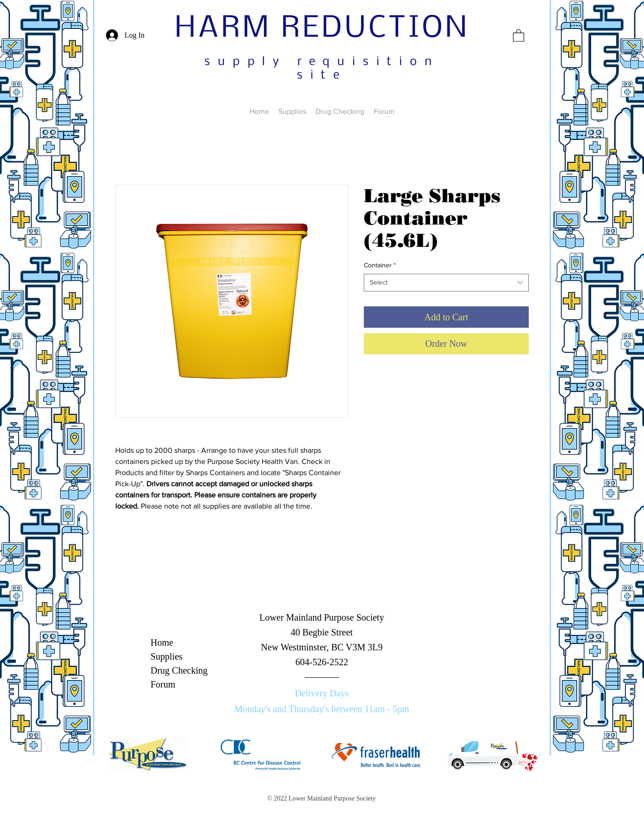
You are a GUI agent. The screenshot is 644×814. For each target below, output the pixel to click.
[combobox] (446, 283)
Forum (163, 684)
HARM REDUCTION (322, 29)
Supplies (167, 656)
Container (380, 265)
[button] (519, 35)
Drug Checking (179, 670)
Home (162, 642)
